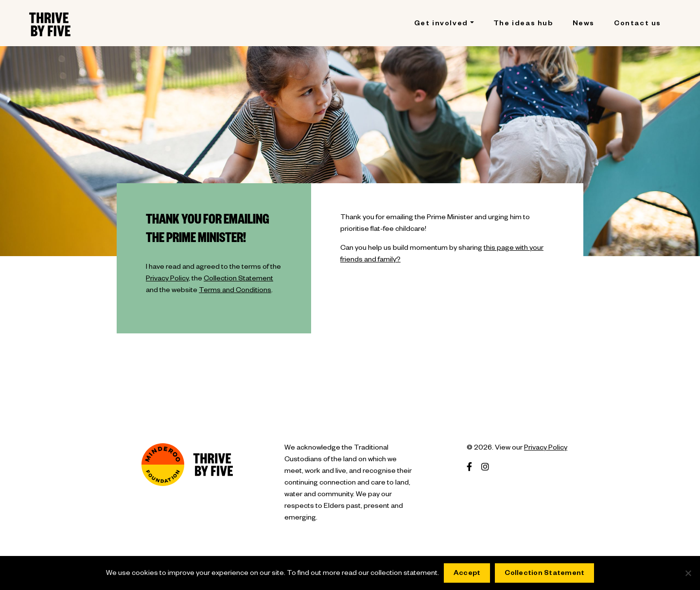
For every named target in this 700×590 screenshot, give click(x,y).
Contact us (638, 24)
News (584, 24)
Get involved (441, 24)
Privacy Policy (167, 279)
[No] (688, 573)
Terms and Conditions (235, 291)
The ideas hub (523, 24)
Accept (467, 574)
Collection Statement (238, 279)
